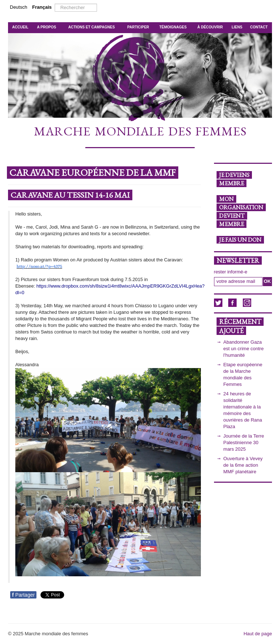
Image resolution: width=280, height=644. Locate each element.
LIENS (237, 27)
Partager (23, 595)
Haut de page (258, 634)
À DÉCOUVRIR (210, 27)
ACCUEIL (20, 27)
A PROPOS (46, 27)
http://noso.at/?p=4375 (40, 266)
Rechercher (55, 4)
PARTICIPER (138, 27)
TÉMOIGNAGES (173, 27)
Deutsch (19, 7)
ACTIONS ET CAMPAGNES (92, 27)
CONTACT (259, 27)
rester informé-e (231, 272)
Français (42, 7)
